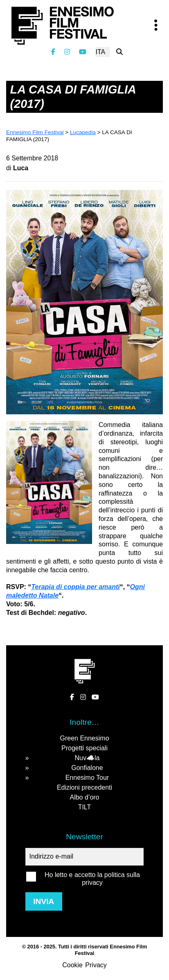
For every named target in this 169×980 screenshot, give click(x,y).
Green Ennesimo (84, 738)
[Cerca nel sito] (119, 52)
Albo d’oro (84, 797)
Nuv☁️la (87, 758)
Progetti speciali (84, 748)
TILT (85, 807)
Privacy (96, 965)
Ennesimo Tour (87, 778)
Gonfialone (87, 768)
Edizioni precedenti (84, 787)
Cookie (72, 965)
